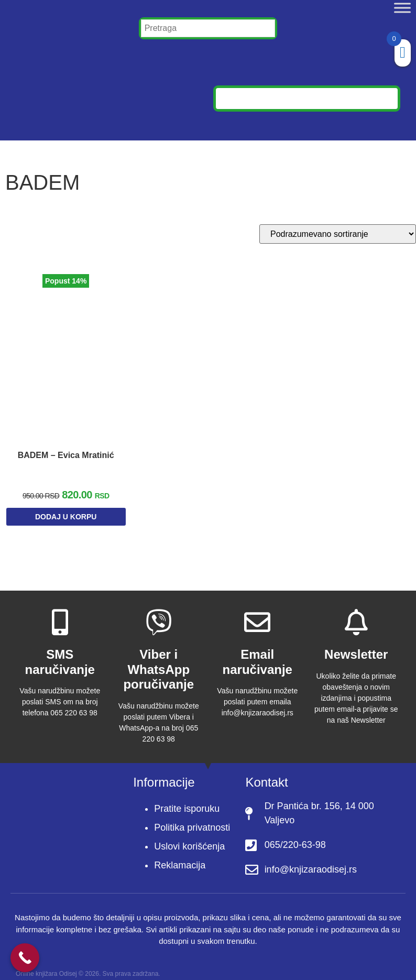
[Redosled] (338, 234)
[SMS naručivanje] (60, 612)
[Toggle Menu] (402, 8)
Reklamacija (180, 855)
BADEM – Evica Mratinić (66, 447)
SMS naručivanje (60, 651)
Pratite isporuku (187, 799)
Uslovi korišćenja (189, 836)
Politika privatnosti (192, 818)
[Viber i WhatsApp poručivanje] (159, 612)
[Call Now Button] (25, 958)
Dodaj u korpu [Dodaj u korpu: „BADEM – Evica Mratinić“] (66, 508)
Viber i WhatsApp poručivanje (158, 659)
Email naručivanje (258, 651)
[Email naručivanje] (257, 612)
